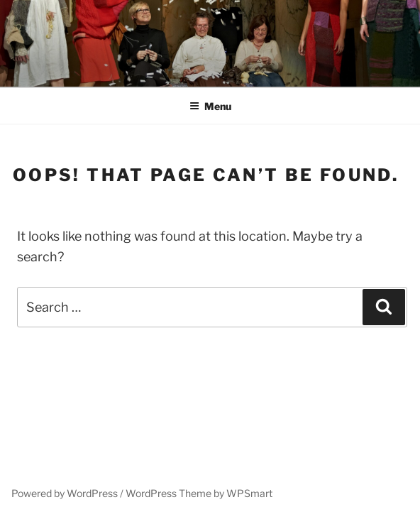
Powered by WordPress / (68, 493)
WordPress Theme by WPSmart (199, 493)
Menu (210, 106)
